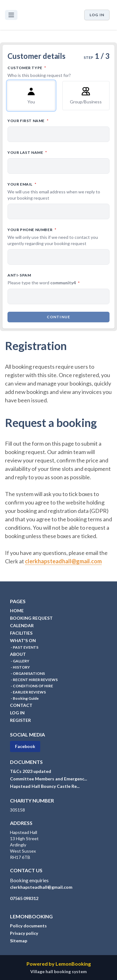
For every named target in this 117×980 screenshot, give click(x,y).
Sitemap (19, 941)
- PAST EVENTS (24, 647)
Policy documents (28, 926)
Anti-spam (58, 279)
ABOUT (18, 654)
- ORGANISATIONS (27, 673)
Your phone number (58, 237)
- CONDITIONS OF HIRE (32, 686)
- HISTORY (20, 667)
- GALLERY (20, 661)
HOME (17, 611)
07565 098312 (24, 898)
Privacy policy (24, 933)
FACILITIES (21, 633)
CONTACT (21, 705)
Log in (97, 15)
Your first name (55, 120)
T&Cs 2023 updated (31, 771)
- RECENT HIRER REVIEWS (34, 680)
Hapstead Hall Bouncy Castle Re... (45, 786)
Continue (59, 317)
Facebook (25, 746)
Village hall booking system (58, 971)
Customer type (58, 72)
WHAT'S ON (23, 640)
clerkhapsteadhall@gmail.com (63, 561)
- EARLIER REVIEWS (28, 692)
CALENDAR (22, 625)
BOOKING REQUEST (31, 618)
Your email (58, 191)
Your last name (55, 152)
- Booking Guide (24, 698)
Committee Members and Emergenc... (49, 779)
